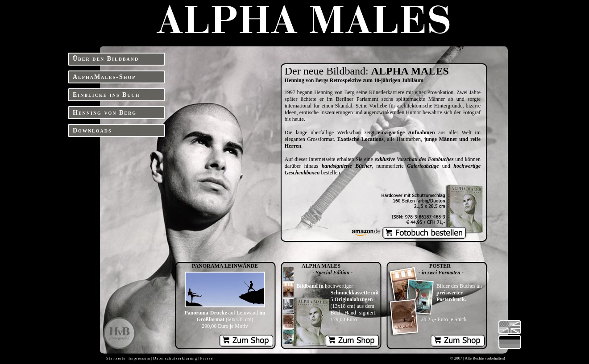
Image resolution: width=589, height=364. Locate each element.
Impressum (139, 358)
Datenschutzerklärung (175, 358)
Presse (206, 358)
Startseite (116, 358)
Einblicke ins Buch (106, 95)
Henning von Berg (105, 113)
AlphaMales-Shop (104, 77)
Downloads (92, 130)
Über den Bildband (106, 59)
